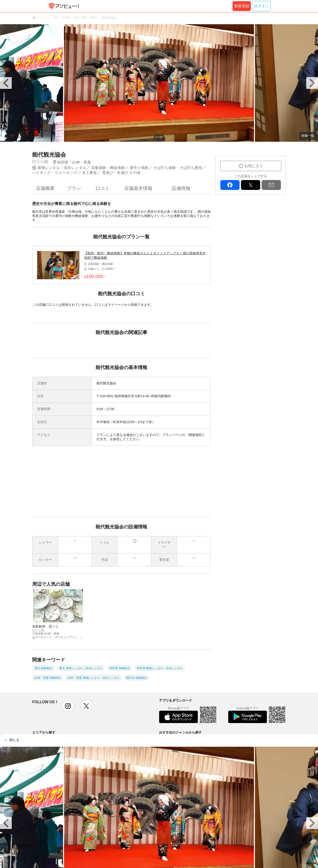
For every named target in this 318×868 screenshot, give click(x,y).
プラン (74, 188)
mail (271, 185)
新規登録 (242, 6)
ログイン (261, 6)
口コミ (103, 188)
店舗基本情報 (138, 188)
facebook (230, 185)
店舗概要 (45, 188)
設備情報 (181, 188)
